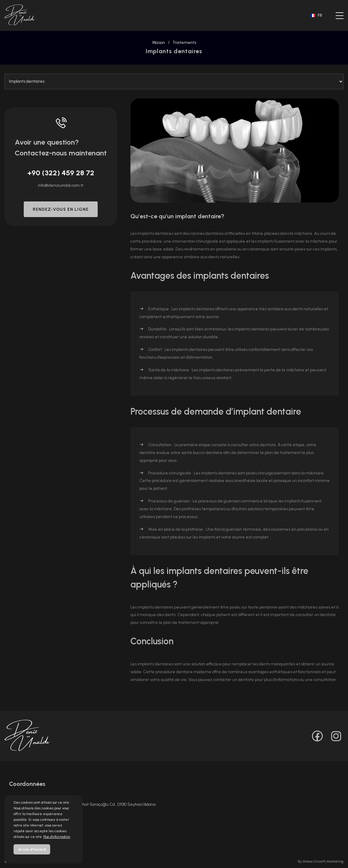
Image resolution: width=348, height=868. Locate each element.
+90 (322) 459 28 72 (61, 173)
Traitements (184, 43)
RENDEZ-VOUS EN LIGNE (61, 209)
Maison (159, 43)
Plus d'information (57, 837)
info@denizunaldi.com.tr (61, 185)
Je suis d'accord (32, 849)
